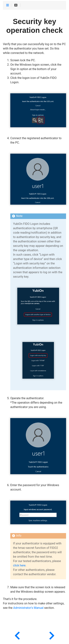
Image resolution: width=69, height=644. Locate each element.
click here (19, 566)
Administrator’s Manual (28, 608)
